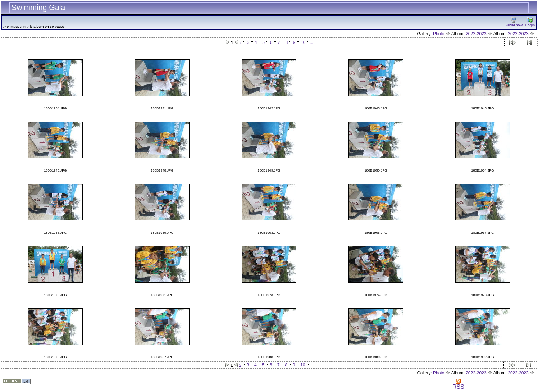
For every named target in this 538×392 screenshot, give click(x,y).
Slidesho (514, 22)
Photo (442, 34)
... (311, 42)
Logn (530, 22)
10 (303, 42)
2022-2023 (479, 34)
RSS (458, 384)
